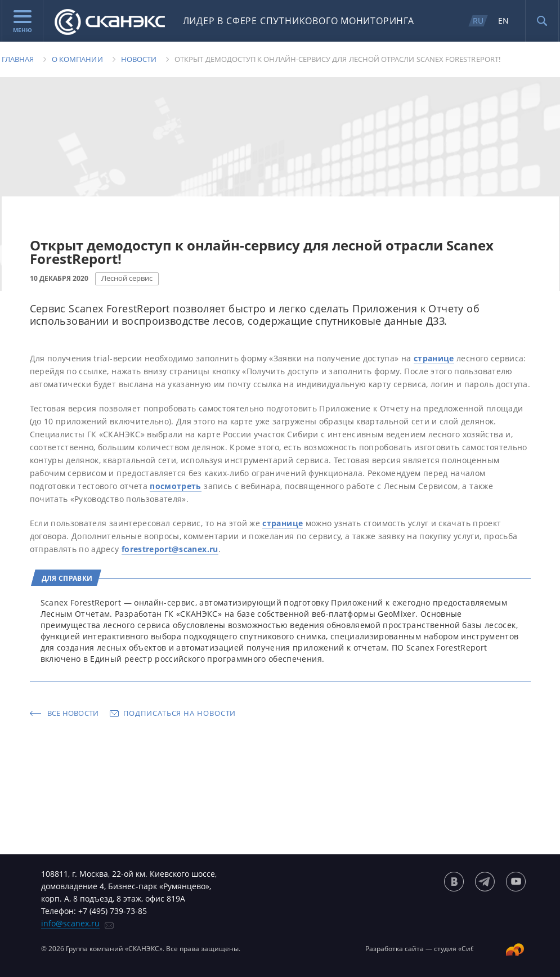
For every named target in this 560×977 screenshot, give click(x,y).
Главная (18, 59)
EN (503, 21)
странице (434, 358)
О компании (77, 59)
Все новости (73, 713)
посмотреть (176, 486)
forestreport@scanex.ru (170, 549)
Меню (23, 22)
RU (478, 21)
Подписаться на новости (180, 713)
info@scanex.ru (70, 923)
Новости (139, 59)
